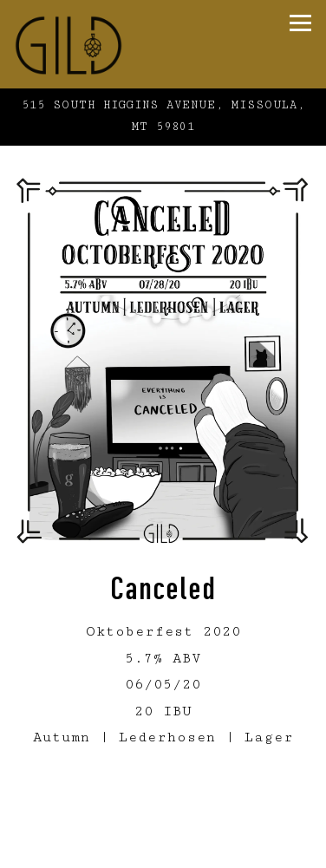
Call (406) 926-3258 (163, 820)
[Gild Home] (105, 44)
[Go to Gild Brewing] (163, 117)
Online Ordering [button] (163, 853)
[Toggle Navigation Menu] (300, 23)
